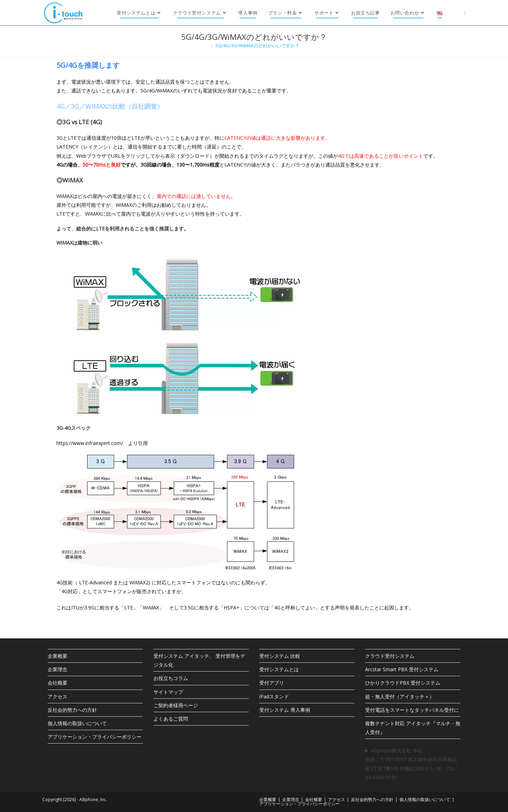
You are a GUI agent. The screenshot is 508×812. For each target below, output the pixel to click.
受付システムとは (279, 669)
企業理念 (58, 669)
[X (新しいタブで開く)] (465, 13)
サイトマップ (168, 692)
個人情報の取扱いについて (77, 723)
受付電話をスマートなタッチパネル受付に (412, 710)
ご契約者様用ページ (176, 705)
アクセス (58, 696)
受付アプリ (272, 683)
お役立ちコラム (171, 678)
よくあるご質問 (171, 719)
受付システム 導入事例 (285, 710)
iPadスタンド (274, 696)
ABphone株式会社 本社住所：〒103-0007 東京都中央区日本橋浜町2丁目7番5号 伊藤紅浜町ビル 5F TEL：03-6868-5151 (413, 764)
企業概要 (58, 656)
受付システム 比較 (280, 656)
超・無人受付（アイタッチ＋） (400, 696)
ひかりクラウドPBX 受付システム (403, 683)
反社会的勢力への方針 (72, 710)
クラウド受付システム (390, 656)
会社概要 (58, 683)
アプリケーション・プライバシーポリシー (95, 737)
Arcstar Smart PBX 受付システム (402, 669)
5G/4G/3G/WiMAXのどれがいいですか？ (258, 46)
